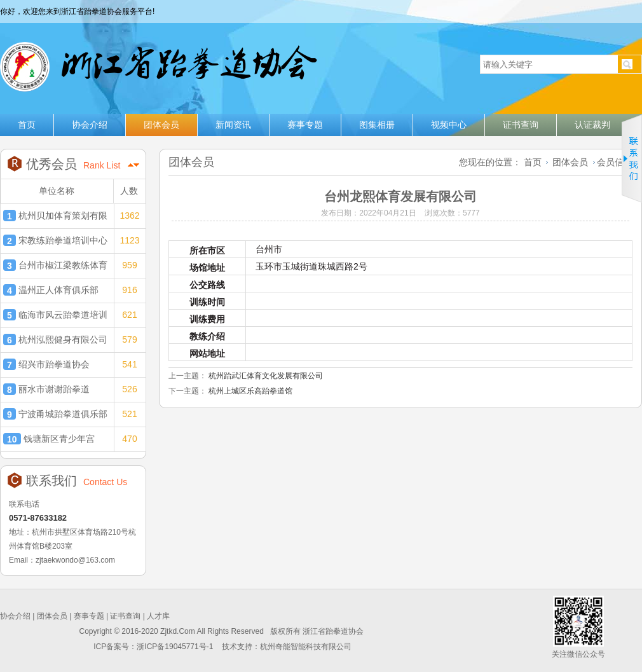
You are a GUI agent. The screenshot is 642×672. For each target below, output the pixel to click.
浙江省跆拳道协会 (157, 62)
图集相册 (377, 125)
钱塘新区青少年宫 (49, 439)
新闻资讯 (233, 125)
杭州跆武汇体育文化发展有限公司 (266, 376)
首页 (27, 125)
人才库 (158, 616)
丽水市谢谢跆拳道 (46, 389)
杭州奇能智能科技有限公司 (306, 647)
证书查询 (521, 125)
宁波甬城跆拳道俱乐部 (55, 414)
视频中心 (449, 125)
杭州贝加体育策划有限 (55, 216)
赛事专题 (305, 125)
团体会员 (161, 125)
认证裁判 (592, 125)
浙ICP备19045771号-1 (176, 647)
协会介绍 (90, 125)
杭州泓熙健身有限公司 (55, 339)
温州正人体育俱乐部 (51, 290)
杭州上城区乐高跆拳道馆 (250, 391)
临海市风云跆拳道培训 (55, 315)
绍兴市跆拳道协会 (46, 364)
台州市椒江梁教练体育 (55, 265)
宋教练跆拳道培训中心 (55, 240)
